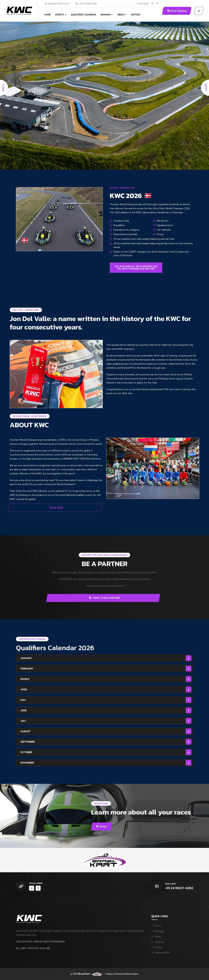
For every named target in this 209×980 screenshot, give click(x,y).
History (136, 15)
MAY (23, 700)
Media (121, 15)
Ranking (105, 15)
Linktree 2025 (162, 953)
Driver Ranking (177, 11)
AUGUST (25, 731)
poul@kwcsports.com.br (59, 4)
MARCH (25, 679)
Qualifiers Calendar (83, 15)
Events (60, 15)
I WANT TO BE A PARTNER (105, 598)
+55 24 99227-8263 (88, 4)
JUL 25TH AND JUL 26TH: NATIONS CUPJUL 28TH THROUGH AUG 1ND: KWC (136, 267)
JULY (23, 721)
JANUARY (26, 658)
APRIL (24, 689)
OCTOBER (26, 752)
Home (48, 15)
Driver (101, 826)
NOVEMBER (27, 763)
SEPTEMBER (28, 742)
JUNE (24, 710)
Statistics (160, 942)
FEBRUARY (27, 669)
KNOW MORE (56, 508)
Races (158, 936)
